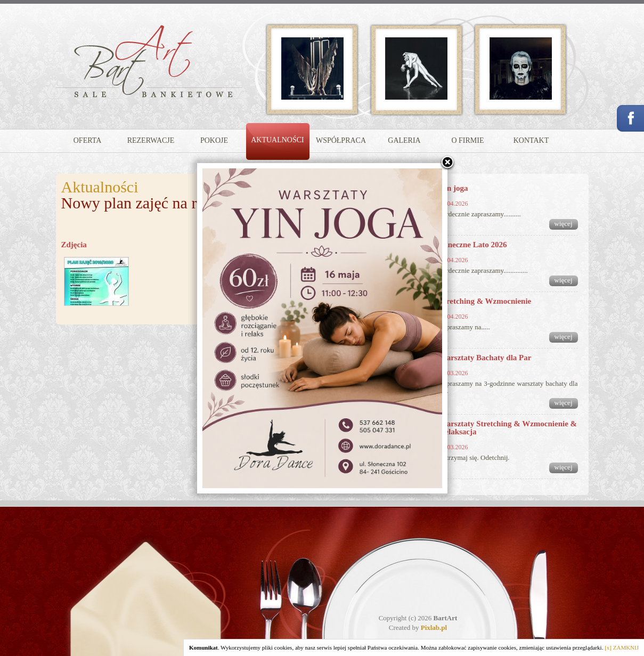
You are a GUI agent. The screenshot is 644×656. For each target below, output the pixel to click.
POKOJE (214, 140)
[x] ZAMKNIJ (622, 647)
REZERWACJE (151, 140)
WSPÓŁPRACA (341, 140)
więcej (564, 224)
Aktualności (100, 187)
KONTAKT (531, 140)
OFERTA (88, 140)
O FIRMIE (467, 140)
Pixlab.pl (434, 627)
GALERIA (404, 140)
